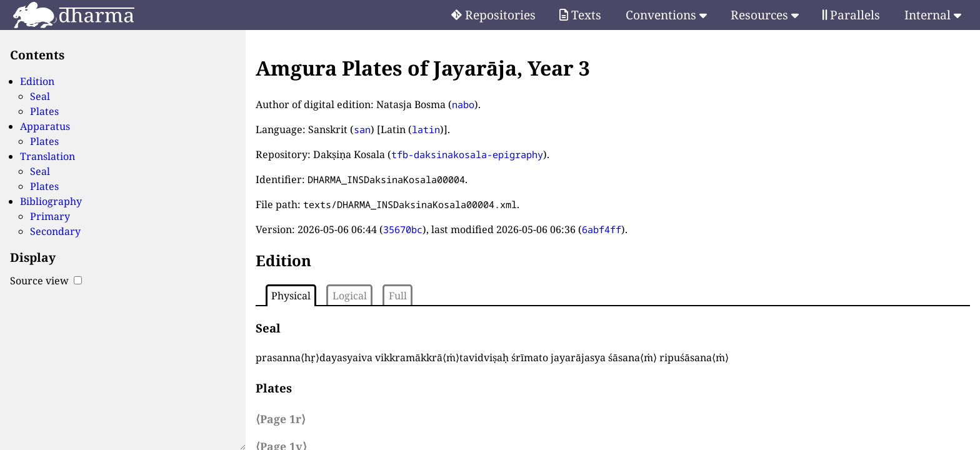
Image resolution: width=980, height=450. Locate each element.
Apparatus (45, 126)
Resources (765, 15)
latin (426, 129)
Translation (47, 156)
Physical (291, 296)
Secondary (55, 231)
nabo (463, 104)
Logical (350, 296)
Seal (40, 96)
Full (398, 296)
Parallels (851, 15)
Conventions (666, 15)
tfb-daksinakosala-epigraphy (467, 154)
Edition (37, 81)
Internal (933, 15)
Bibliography (51, 201)
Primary (50, 216)
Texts (580, 15)
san (362, 129)
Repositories (493, 15)
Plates (44, 111)
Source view (46, 281)
